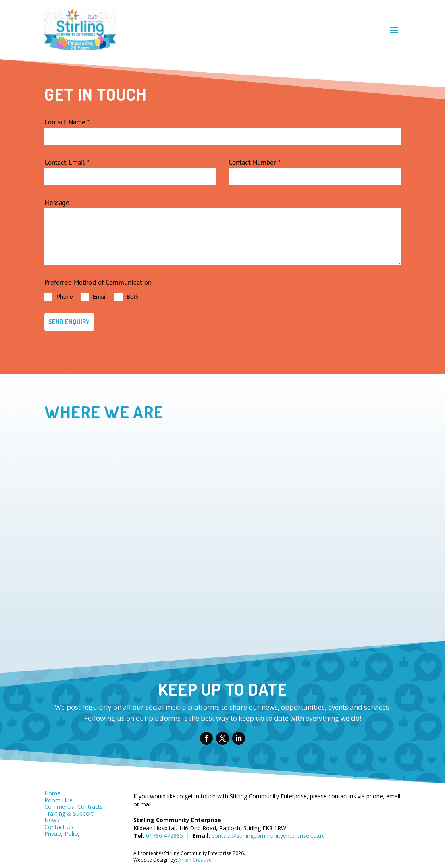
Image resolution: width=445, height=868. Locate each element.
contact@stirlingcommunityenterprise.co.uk (268, 832)
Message (57, 203)
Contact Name (67, 122)
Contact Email (67, 162)
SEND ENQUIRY (69, 322)
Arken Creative (194, 856)
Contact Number (255, 162)
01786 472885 (164, 832)
